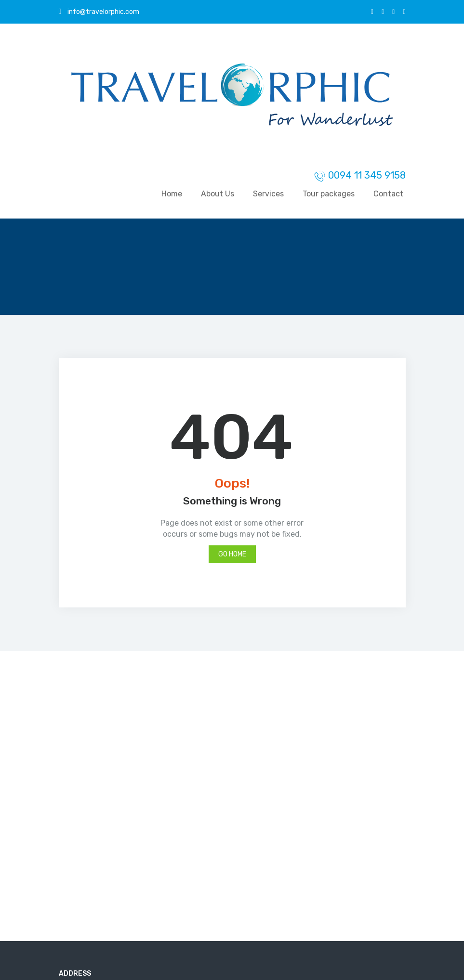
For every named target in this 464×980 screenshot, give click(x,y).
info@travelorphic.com (99, 12)
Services (268, 194)
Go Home (232, 554)
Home (172, 194)
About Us (218, 194)
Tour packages (329, 194)
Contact (388, 194)
